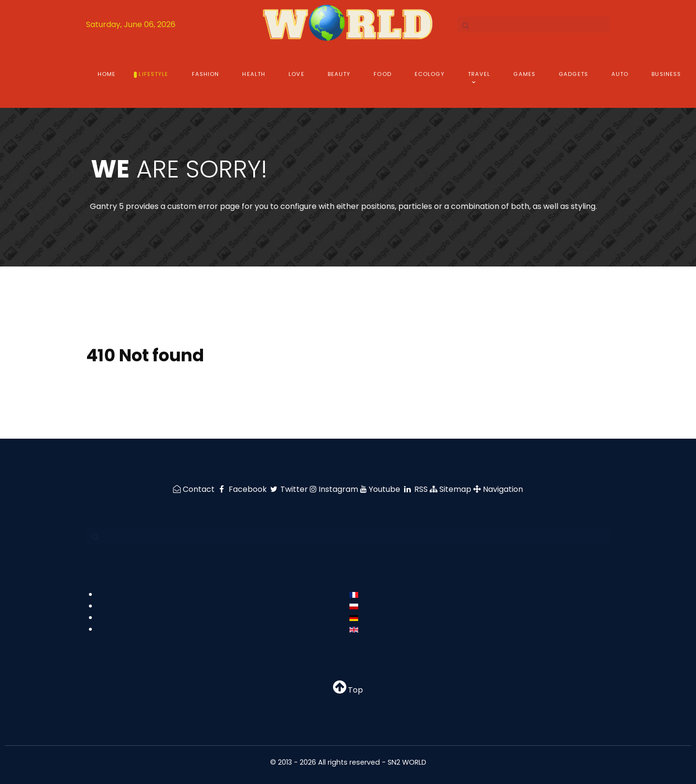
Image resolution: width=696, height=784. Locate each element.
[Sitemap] (451, 489)
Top (348, 690)
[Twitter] (290, 489)
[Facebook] (243, 489)
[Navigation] (498, 489)
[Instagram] (335, 489)
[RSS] (416, 489)
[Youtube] (381, 489)
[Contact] (195, 489)
